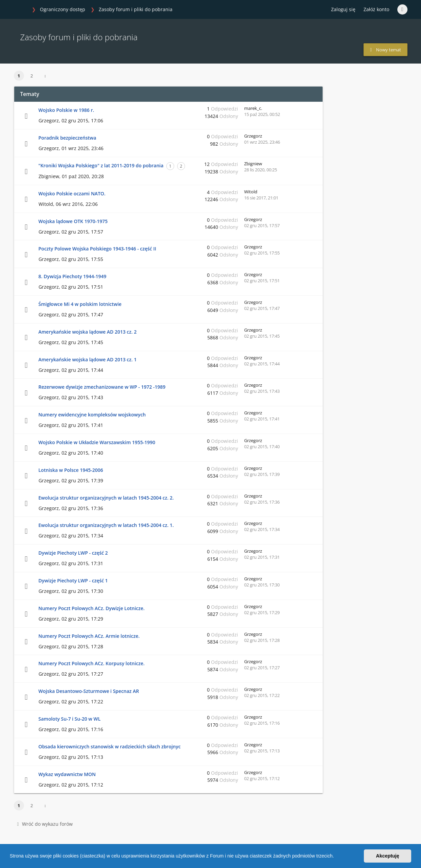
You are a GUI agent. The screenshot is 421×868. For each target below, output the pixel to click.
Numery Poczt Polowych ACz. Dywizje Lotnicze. (92, 608)
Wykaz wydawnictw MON (67, 774)
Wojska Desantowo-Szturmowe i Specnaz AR (89, 691)
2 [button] (32, 76)
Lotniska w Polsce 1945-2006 (71, 470)
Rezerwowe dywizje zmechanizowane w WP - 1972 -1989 (102, 387)
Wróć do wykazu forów (45, 824)
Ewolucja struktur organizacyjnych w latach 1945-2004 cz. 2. (106, 498)
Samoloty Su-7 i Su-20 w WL (70, 719)
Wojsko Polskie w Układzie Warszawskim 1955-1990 (97, 442)
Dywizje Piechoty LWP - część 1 (73, 581)
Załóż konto (376, 9)
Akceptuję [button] (388, 856)
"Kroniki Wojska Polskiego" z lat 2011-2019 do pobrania (101, 165)
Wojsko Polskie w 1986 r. (66, 110)
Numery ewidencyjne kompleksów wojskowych (92, 415)
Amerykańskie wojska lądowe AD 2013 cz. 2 (88, 332)
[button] (336, 857)
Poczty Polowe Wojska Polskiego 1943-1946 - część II (97, 249)
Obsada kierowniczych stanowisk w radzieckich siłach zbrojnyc (110, 746)
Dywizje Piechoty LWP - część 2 (73, 553)
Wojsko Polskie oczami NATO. (72, 194)
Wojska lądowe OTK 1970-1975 (73, 221)
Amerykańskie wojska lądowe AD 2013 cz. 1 (88, 359)
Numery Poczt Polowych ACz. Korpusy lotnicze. (92, 663)
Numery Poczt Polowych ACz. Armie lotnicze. (89, 636)
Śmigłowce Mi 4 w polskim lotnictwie (80, 304)
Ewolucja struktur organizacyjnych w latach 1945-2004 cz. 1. (106, 525)
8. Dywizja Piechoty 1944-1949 (73, 276)
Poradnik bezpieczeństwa (67, 138)
